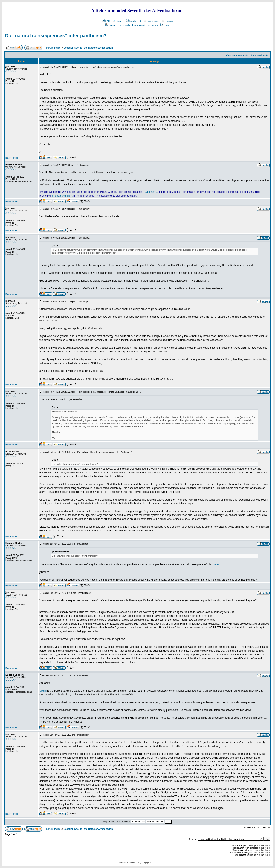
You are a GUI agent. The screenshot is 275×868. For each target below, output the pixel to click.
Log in (165, 25)
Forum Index (53, 48)
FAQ (106, 21)
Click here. (151, 192)
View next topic (260, 55)
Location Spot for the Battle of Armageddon (88, 48)
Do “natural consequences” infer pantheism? (56, 36)
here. (216, 564)
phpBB (131, 863)
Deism (43, 691)
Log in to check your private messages (138, 25)
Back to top (12, 158)
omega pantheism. (62, 196)
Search (118, 21)
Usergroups (151, 21)
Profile (110, 25)
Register (168, 21)
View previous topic (237, 55)
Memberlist (134, 21)
